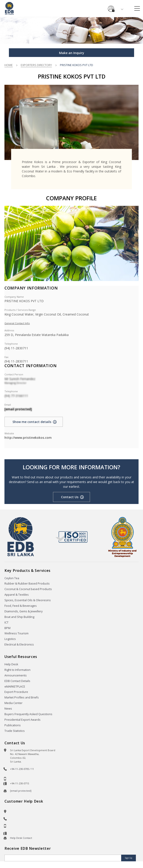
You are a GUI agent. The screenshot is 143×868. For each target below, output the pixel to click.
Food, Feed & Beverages (21, 606)
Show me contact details (32, 422)
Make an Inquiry (72, 53)
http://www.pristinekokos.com (28, 438)
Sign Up (129, 858)
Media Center (13, 703)
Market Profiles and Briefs (22, 697)
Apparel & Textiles (17, 595)
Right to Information (17, 670)
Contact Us (70, 497)
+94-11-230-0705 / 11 (22, 769)
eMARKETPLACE (15, 687)
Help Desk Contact (21, 838)
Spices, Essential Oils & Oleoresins (28, 600)
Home (9, 65)
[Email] (63, 858)
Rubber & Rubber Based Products (27, 584)
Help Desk (11, 664)
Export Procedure (16, 692)
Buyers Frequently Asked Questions (28, 714)
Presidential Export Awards (22, 720)
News (8, 709)
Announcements (16, 675)
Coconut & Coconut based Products (28, 589)
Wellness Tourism (16, 633)
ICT (6, 622)
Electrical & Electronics (19, 644)
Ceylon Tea (12, 578)
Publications (13, 725)
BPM (7, 628)
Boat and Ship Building (19, 617)
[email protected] (18, 409)
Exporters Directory (36, 65)
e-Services (111, 7)
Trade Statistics (15, 731)
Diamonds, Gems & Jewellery (23, 611)
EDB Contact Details (17, 681)
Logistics (10, 639)
